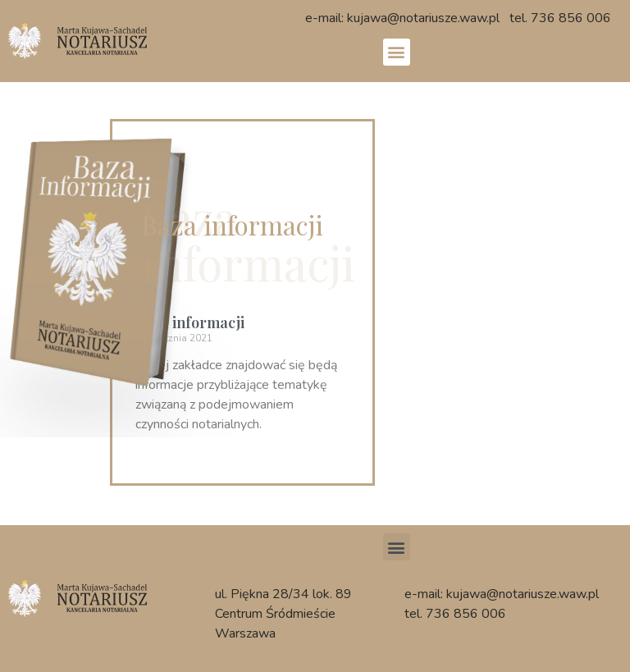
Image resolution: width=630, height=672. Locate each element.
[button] (397, 52)
